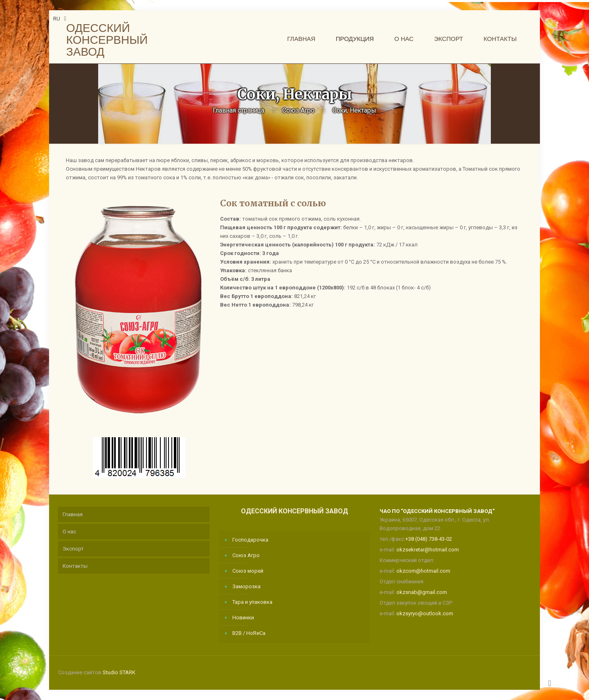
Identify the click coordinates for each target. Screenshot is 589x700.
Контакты (75, 566)
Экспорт (73, 549)
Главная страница (238, 110)
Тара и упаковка (252, 602)
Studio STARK (119, 672)
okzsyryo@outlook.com (425, 613)
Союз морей (248, 571)
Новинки (243, 618)
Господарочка (250, 540)
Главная (73, 514)
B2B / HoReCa (249, 633)
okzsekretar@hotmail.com (428, 550)
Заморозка (246, 586)
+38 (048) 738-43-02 (429, 539)
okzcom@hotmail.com (423, 571)
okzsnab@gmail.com (422, 592)
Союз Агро (298, 110)
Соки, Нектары (354, 110)
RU (61, 18)
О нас (69, 532)
